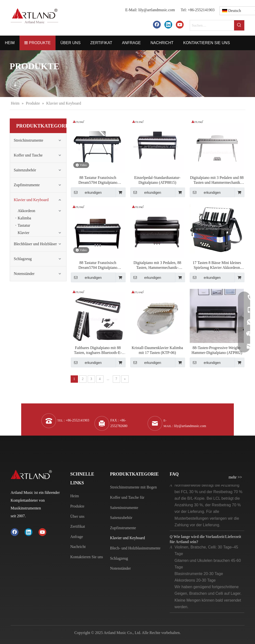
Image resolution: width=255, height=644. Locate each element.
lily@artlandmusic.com (157, 10)
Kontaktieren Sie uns (87, 557)
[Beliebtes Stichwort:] (239, 25)
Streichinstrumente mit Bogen (133, 487)
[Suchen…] (212, 25)
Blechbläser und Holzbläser (35, 244)
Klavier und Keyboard (31, 200)
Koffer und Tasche (28, 155)
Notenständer (24, 274)
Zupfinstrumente (27, 185)
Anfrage (77, 537)
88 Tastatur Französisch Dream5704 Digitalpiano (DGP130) (98, 265)
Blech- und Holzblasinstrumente (135, 548)
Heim (75, 496)
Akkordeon (27, 211)
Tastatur (24, 225)
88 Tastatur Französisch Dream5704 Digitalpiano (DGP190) (98, 180)
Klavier (24, 233)
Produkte (77, 506)
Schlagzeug (23, 259)
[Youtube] (180, 24)
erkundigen (86, 192)
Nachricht (78, 547)
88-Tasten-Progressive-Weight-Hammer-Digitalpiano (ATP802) (217, 350)
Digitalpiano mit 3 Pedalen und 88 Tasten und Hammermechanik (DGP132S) (217, 180)
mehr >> (235, 477)
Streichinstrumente (29, 140)
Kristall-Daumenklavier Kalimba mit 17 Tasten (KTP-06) (157, 350)
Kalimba (24, 218)
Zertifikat (78, 526)
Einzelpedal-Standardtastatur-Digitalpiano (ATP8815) (157, 180)
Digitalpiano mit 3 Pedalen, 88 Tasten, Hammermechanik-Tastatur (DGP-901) (157, 265)
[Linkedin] (168, 24)
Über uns (77, 516)
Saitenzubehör (25, 170)
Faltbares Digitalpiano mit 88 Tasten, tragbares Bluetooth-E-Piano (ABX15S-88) (98, 350)
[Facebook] (157, 24)
